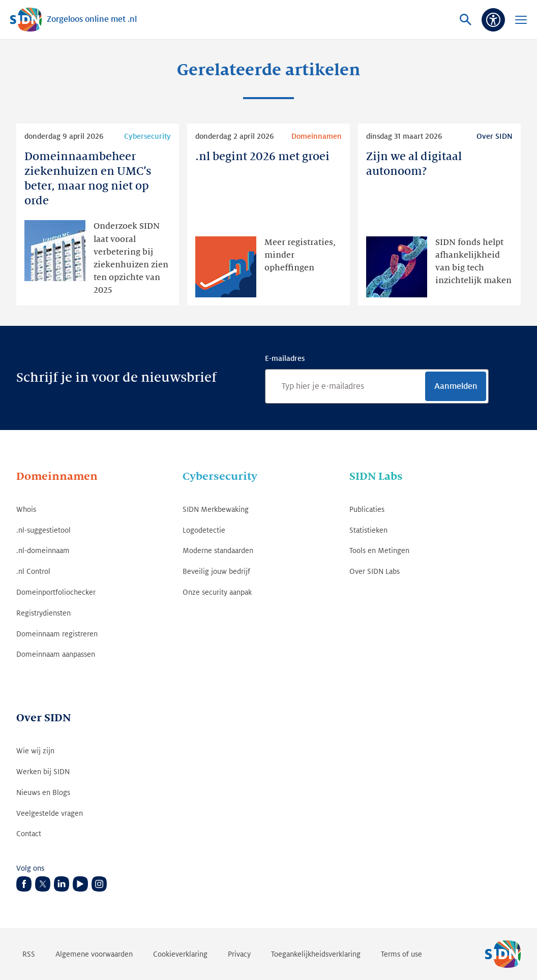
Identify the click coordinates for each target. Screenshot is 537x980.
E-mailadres (285, 358)
